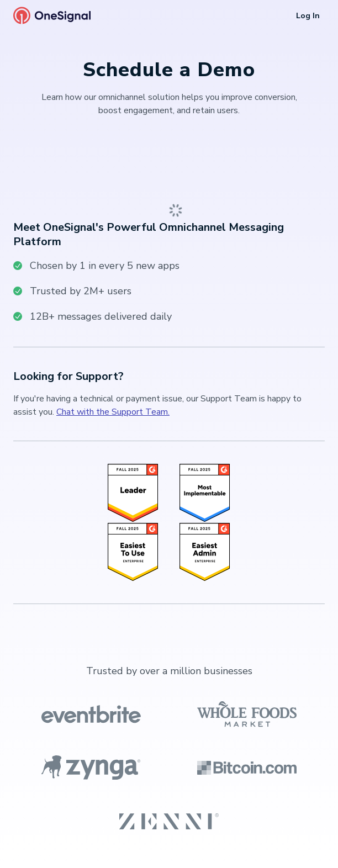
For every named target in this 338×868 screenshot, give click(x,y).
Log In (308, 16)
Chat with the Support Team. (113, 412)
